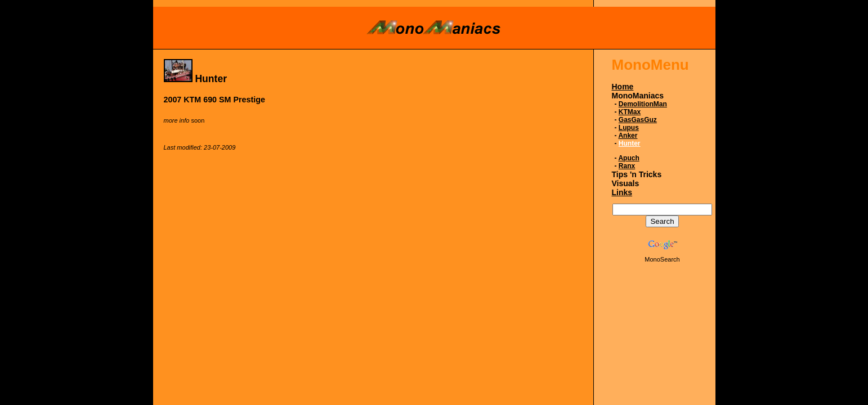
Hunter (630, 143)
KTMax (630, 112)
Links (622, 192)
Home (623, 87)
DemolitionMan (643, 104)
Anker (628, 136)
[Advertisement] (369, 204)
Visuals (626, 183)
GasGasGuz (638, 120)
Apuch (628, 158)
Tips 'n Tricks (637, 174)
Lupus (629, 128)
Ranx (627, 166)
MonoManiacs (638, 96)
